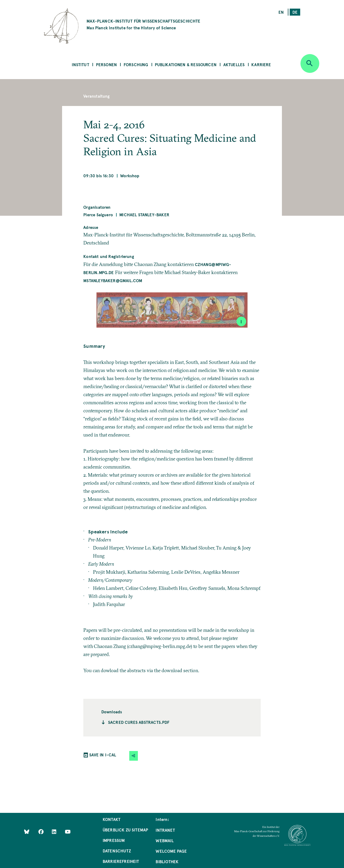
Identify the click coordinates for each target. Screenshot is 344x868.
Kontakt (112, 819)
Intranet (165, 830)
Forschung (136, 64)
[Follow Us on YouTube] (68, 832)
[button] (134, 756)
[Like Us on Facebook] (42, 832)
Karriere (261, 64)
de (295, 12)
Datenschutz (117, 851)
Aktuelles (234, 64)
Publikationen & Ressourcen (186, 64)
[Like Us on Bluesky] (27, 832)
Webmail (164, 840)
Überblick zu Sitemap (126, 830)
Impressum (114, 840)
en (281, 12)
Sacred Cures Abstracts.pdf (139, 722)
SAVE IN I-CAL (103, 755)
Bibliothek (167, 861)
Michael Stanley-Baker (144, 215)
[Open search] (310, 63)
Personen (106, 64)
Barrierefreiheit (121, 861)
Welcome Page (171, 851)
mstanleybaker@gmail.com (113, 280)
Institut (80, 64)
